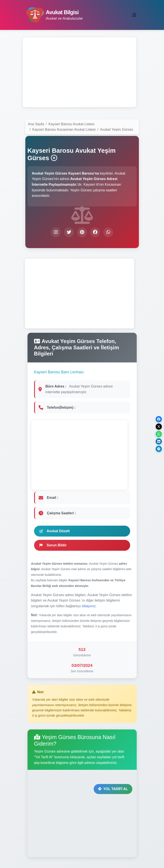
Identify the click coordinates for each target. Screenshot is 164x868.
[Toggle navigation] (134, 15)
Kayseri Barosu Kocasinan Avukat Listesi (64, 130)
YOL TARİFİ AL (113, 789)
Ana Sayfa (36, 124)
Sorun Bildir (53, 545)
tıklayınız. (89, 606)
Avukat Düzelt (55, 531)
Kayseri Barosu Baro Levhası (59, 372)
